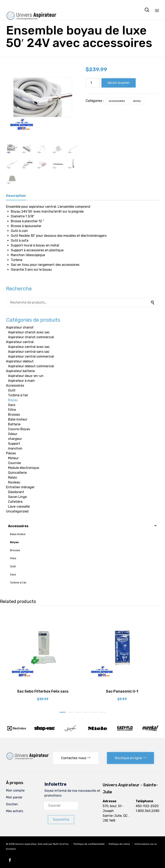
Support (14, 444)
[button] (76, 758)
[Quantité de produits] (93, 83)
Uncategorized (17, 511)
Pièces (11, 453)
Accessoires (117, 101)
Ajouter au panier (119, 83)
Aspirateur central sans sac (29, 352)
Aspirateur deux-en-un (26, 376)
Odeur (13, 434)
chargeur (15, 439)
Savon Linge (17, 497)
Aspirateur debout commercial (31, 366)
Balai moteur (18, 419)
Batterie (14, 424)
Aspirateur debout (20, 361)
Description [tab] (16, 196)
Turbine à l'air (18, 395)
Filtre (12, 410)
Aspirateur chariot (20, 327)
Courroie (14, 463)
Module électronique (24, 468)
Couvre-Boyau (19, 429)
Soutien (12, 804)
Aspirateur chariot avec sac (29, 332)
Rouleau (14, 482)
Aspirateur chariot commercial (31, 337)
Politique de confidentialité (89, 844)
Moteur (13, 458)
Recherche (153, 302)
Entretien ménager (20, 487)
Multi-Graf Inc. (61, 844)
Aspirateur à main (21, 381)
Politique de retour (119, 844)
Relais (12, 477)
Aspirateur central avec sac (29, 347)
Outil (12, 390)
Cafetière (15, 502)
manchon (15, 448)
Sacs (12, 405)
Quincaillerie (17, 473)
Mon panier (14, 797)
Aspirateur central (20, 342)
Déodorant (16, 492)
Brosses (14, 415)
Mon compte (15, 790)
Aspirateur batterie (20, 371)
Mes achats (15, 811)
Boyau (137, 101)
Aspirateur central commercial (31, 356)
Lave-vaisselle (19, 507)
